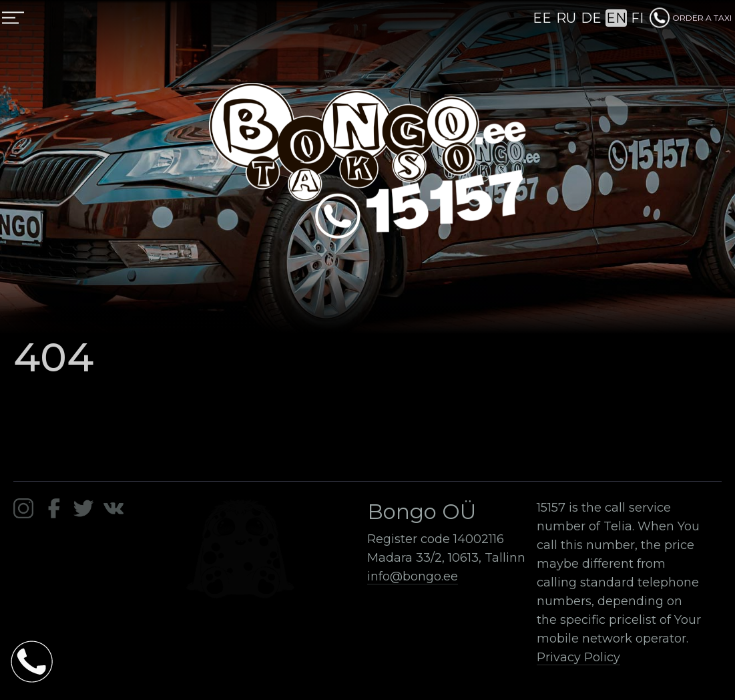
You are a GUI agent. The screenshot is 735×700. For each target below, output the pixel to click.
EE (542, 18)
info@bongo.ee (413, 576)
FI (637, 18)
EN (616, 18)
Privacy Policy (578, 657)
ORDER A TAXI (691, 18)
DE (591, 18)
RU (566, 18)
